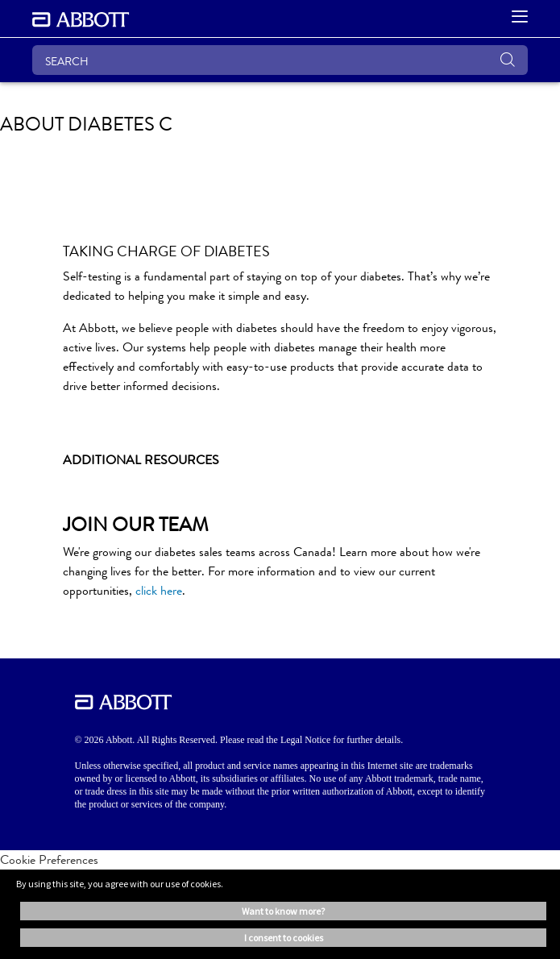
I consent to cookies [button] (284, 938)
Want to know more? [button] (283, 911)
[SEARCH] (280, 60)
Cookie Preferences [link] (49, 859)
